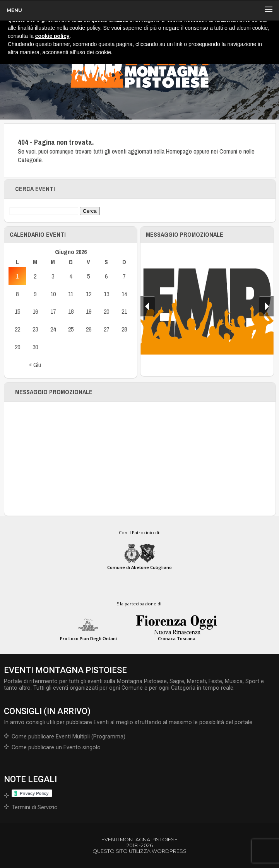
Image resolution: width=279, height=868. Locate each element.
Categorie (30, 160)
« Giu (35, 365)
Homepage (179, 151)
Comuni (228, 151)
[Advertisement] (140, 459)
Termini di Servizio (35, 807)
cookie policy (52, 36)
